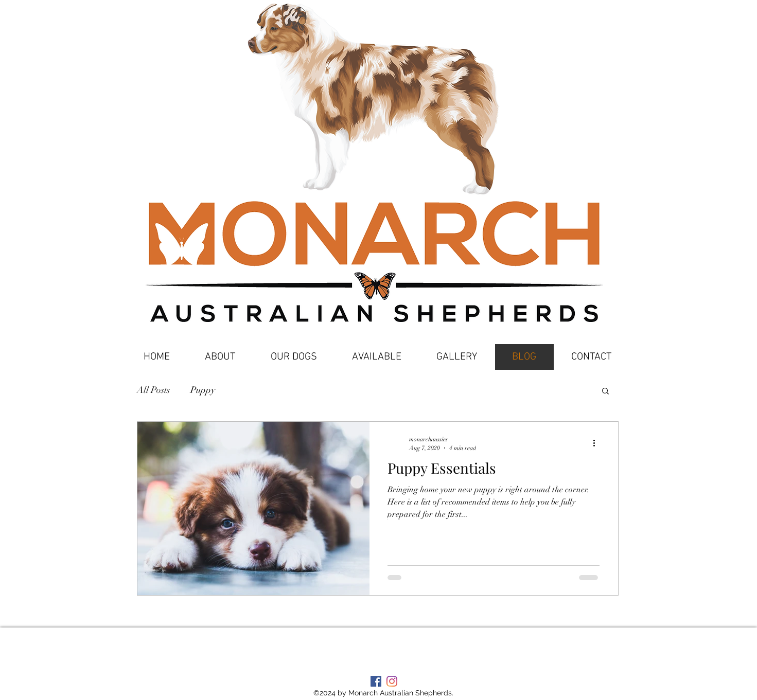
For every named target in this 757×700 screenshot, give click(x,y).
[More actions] (598, 443)
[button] (605, 392)
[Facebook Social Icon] (376, 681)
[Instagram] (392, 681)
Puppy (203, 390)
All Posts (153, 390)
